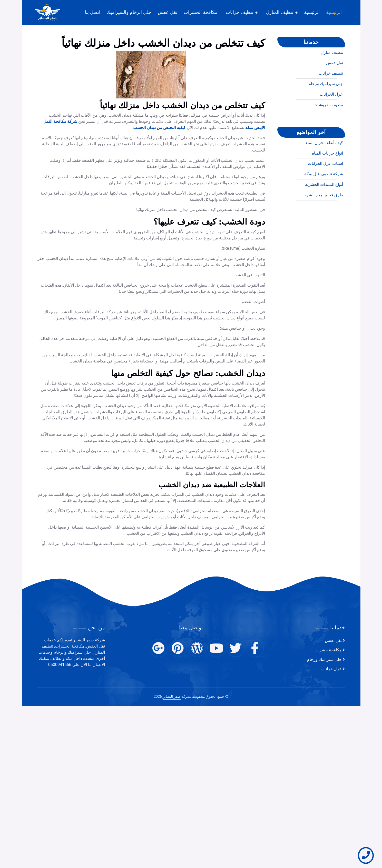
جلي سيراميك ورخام (326, 105)
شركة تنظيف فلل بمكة (324, 195)
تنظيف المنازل (280, 12)
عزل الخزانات (331, 115)
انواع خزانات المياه (327, 174)
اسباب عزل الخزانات (325, 184)
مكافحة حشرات (328, 650)
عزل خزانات (331, 669)
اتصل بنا (93, 12)
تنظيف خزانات (239, 12)
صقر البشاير (172, 697)
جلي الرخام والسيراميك (129, 12)
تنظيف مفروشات (328, 126)
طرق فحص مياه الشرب (323, 216)
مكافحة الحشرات (200, 12)
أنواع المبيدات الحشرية (324, 205)
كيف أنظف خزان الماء (324, 164)
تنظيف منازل (332, 73)
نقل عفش (168, 12)
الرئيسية (334, 12)
